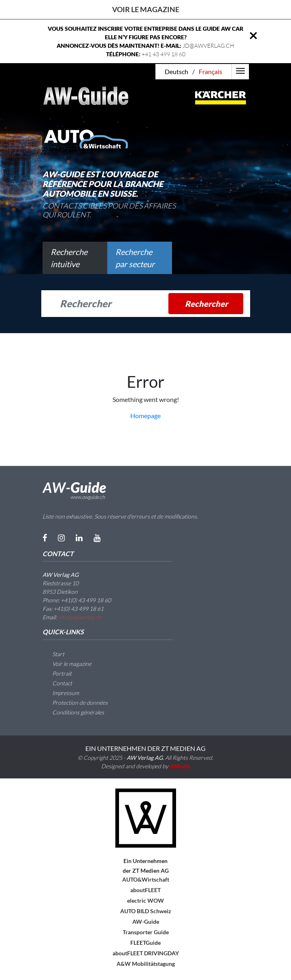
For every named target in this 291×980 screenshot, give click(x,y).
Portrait (57, 673)
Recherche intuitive (69, 258)
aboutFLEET (145, 890)
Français (210, 71)
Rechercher (206, 304)
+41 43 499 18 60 (164, 54)
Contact (57, 683)
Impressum (61, 693)
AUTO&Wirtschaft (146, 879)
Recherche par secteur (135, 258)
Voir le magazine (146, 9)
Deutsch (176, 71)
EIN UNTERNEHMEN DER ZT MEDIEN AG (145, 748)
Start (53, 654)
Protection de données (75, 703)
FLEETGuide (145, 943)
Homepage (145, 416)
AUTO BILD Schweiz (146, 911)
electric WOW (145, 900)
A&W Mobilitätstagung (146, 964)
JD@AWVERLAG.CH (208, 46)
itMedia (180, 766)
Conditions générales (73, 712)
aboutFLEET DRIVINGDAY (146, 953)
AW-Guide (146, 922)
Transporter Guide (146, 932)
